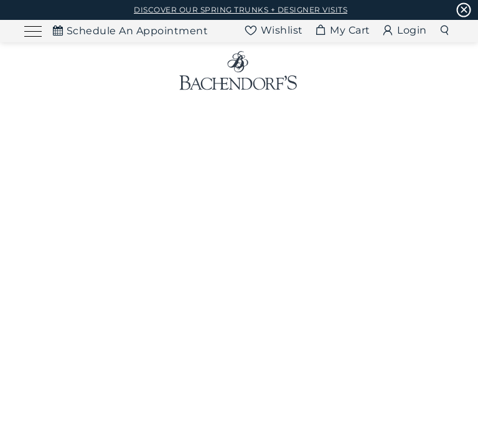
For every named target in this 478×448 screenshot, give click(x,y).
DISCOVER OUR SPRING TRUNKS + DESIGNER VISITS (241, 10)
